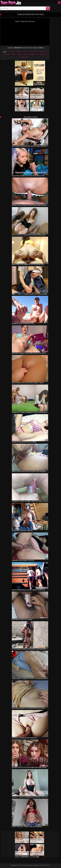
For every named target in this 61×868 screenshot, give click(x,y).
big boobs (36, 52)
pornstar (19, 52)
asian (9, 52)
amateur (25, 52)
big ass (13, 52)
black (30, 52)
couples (14, 55)
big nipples (31, 55)
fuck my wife (25, 58)
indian (25, 55)
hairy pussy (43, 55)
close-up (20, 55)
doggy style (43, 52)
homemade (7, 55)
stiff (37, 55)
